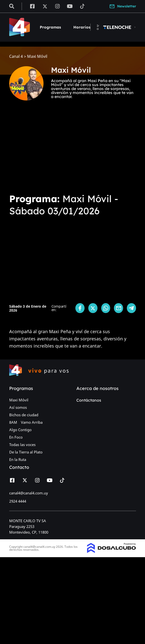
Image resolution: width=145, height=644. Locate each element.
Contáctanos (89, 400)
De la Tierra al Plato (26, 452)
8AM (13, 422)
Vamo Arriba (32, 422)
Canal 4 (16, 56)
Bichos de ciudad (24, 415)
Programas (50, 27)
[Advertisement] (72, 152)
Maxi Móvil (19, 400)
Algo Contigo (20, 430)
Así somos (18, 407)
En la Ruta (18, 459)
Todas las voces (22, 445)
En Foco (16, 437)
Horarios (82, 27)
